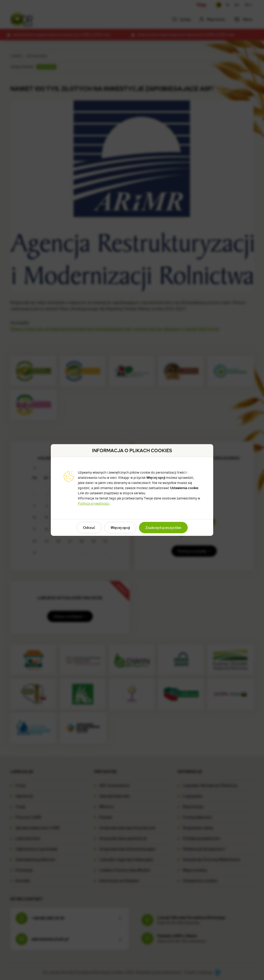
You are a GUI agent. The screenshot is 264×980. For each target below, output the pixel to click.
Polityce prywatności (94, 503)
